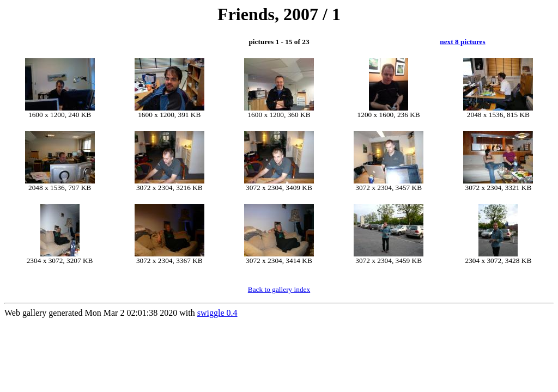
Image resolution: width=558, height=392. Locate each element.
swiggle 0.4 (217, 313)
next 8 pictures (462, 42)
